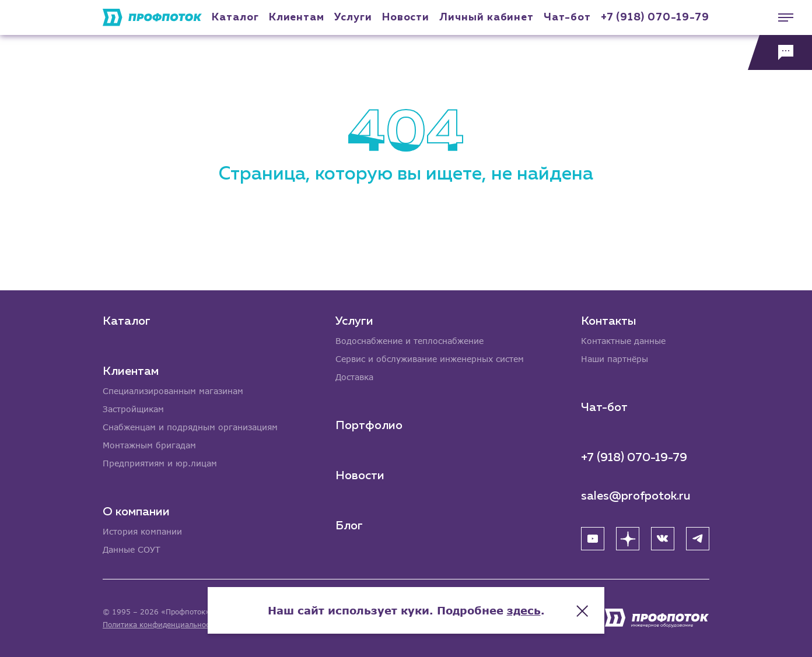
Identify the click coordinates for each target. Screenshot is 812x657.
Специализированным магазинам (173, 391)
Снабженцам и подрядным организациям (190, 427)
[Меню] (780, 17)
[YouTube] (593, 539)
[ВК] (663, 539)
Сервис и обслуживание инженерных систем (430, 359)
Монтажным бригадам (149, 445)
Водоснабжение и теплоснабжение (409, 341)
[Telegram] (698, 539)
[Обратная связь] (780, 52)
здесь (524, 610)
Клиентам (297, 17)
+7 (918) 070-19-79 (655, 17)
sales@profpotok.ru (636, 496)
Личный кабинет (487, 17)
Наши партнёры (615, 359)
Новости (360, 476)
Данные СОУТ (132, 549)
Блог (349, 526)
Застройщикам (133, 409)
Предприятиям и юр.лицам (160, 463)
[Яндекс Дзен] (628, 539)
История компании (142, 531)
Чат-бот (567, 17)
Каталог (235, 17)
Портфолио (369, 426)
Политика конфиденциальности (160, 625)
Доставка (354, 377)
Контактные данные (623, 341)
